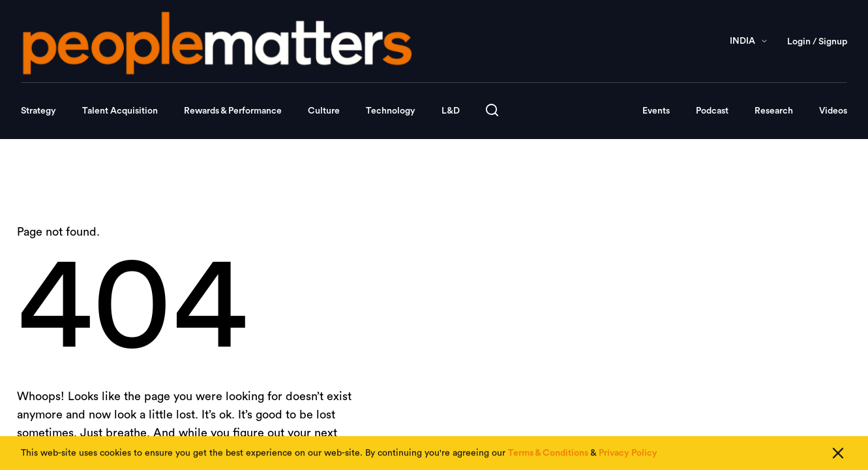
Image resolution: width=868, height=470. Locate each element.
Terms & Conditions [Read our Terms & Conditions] (548, 454)
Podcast (712, 111)
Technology (391, 111)
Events (656, 111)
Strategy (38, 111)
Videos (833, 111)
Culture (324, 111)
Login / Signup (817, 42)
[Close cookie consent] (838, 454)
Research (774, 111)
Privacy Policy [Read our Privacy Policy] (628, 454)
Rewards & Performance (233, 111)
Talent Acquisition (120, 111)
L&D (451, 111)
